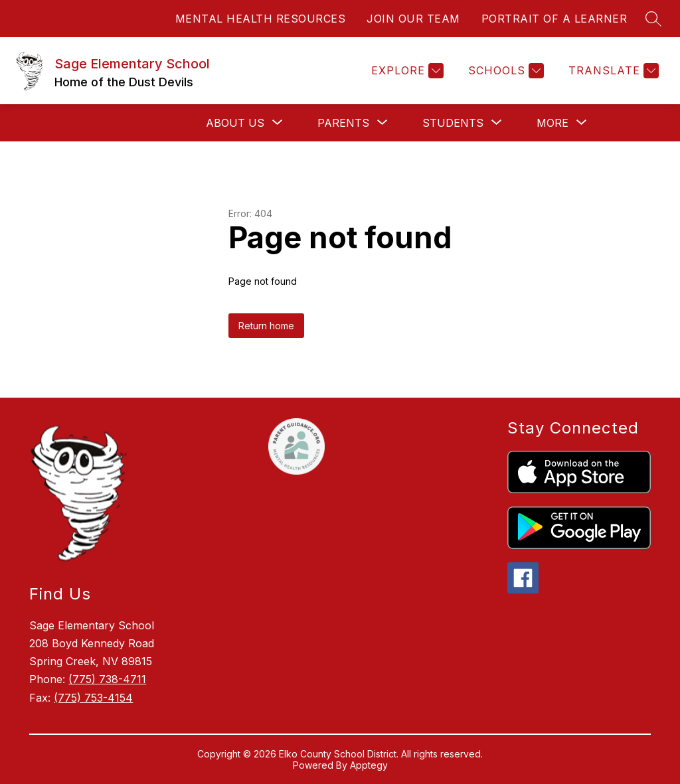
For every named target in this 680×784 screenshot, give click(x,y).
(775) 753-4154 (93, 698)
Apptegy (369, 765)
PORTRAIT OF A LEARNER (554, 19)
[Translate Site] (612, 71)
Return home (266, 326)
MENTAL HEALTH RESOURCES (261, 19)
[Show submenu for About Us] (235, 123)
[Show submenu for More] (552, 123)
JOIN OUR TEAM (413, 19)
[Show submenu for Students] (453, 123)
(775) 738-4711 (107, 679)
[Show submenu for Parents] (343, 123)
